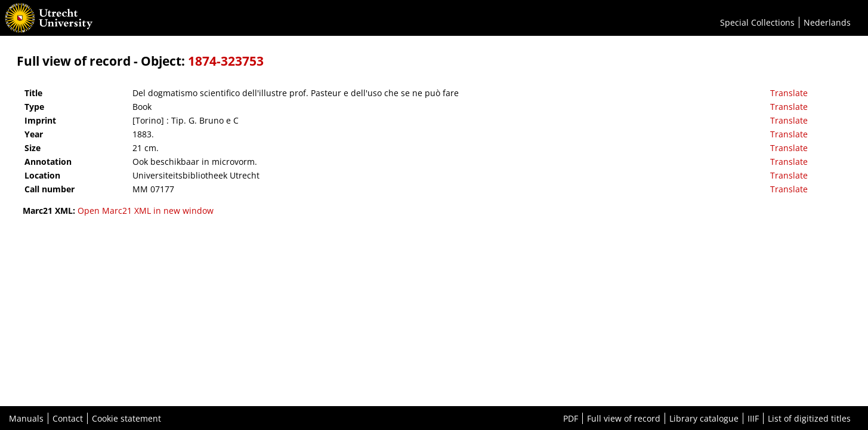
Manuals (26, 418)
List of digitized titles (809, 418)
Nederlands (827, 22)
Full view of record (624, 418)
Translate (789, 93)
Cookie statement (126, 418)
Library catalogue (704, 418)
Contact (68, 418)
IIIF (753, 418)
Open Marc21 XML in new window (146, 211)
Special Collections (757, 22)
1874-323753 (226, 61)
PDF (571, 418)
